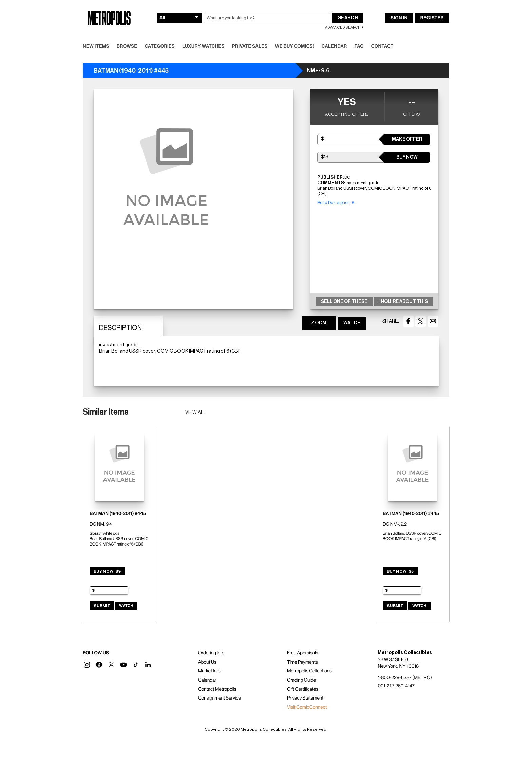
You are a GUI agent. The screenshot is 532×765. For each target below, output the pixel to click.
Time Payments (302, 662)
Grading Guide (301, 680)
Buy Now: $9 (107, 571)
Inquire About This (404, 302)
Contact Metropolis (217, 689)
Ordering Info (211, 653)
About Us (207, 662)
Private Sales (250, 46)
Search (348, 18)
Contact (382, 46)
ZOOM (319, 323)
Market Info (209, 671)
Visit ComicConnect (307, 707)
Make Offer (407, 139)
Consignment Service (220, 698)
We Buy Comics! (295, 46)
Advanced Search (343, 28)
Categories (160, 46)
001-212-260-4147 (396, 686)
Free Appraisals (303, 653)
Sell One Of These (344, 302)
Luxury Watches (203, 46)
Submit (102, 606)
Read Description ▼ (336, 202)
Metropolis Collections (309, 671)
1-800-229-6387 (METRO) (405, 678)
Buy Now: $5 (400, 571)
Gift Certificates (303, 689)
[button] (87, 665)
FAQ (359, 46)
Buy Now (407, 157)
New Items (96, 46)
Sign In (399, 18)
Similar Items (106, 412)
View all (196, 413)
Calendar (334, 46)
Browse (127, 46)
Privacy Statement (305, 698)
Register (432, 18)
